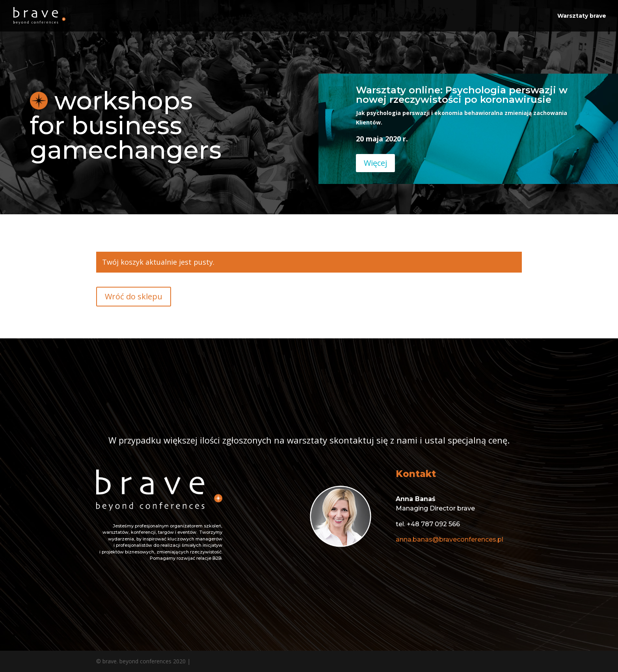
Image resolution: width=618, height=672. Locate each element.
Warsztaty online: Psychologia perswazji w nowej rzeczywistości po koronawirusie (462, 95)
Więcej (375, 163)
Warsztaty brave (582, 16)
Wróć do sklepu (134, 296)
